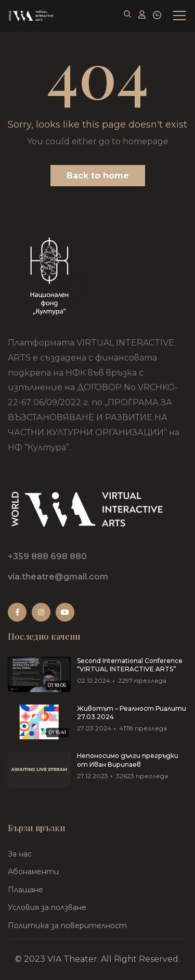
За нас (20, 854)
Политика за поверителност (67, 926)
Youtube (65, 612)
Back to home (98, 176)
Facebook (17, 612)
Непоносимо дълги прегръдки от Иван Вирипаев (128, 760)
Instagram (41, 612)
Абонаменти (33, 872)
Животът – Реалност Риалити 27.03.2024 (132, 713)
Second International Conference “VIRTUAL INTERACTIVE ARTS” (130, 665)
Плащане (25, 890)
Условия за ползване (47, 907)
